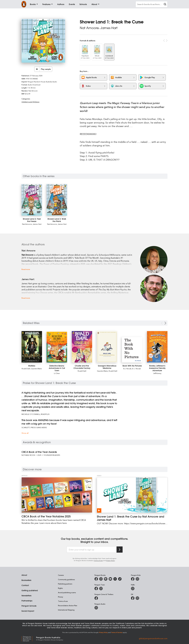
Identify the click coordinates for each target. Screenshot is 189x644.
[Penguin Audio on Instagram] (96, 608)
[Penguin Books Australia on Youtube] (110, 579)
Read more (26, 269)
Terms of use (63, 601)
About (24, 575)
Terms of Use (98, 560)
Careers (61, 575)
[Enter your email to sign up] (92, 550)
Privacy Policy (111, 560)
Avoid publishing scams (67, 592)
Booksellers (26, 580)
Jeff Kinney (157, 373)
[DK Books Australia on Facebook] (133, 598)
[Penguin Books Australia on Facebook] (96, 579)
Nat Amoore (89, 28)
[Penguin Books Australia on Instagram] (101, 579)
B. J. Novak (137, 368)
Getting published (30, 590)
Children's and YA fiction (30, 102)
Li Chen (57, 373)
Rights (60, 588)
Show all (25, 433)
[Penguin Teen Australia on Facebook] (96, 589)
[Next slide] (165, 323)
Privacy (61, 597)
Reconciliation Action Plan (68, 605)
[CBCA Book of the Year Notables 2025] (57, 495)
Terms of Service (117, 632)
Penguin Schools (29, 606)
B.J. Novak (127, 368)
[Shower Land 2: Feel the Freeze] (32, 200)
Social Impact (28, 611)
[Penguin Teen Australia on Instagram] (101, 589)
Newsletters (26, 596)
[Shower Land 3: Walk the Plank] (57, 200)
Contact (25, 585)
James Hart (109, 28)
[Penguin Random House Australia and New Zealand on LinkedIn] (115, 579)
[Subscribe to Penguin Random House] (120, 550)
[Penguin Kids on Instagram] (137, 579)
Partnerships (27, 601)
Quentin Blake (36, 368)
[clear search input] (165, 5)
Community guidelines (66, 579)
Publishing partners (65, 584)
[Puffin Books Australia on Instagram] (133, 589)
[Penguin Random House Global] (29, 638)
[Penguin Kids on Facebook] (133, 579)
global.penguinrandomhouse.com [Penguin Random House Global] (153, 638)
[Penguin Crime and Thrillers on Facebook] (96, 598)
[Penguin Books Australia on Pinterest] (106, 579)
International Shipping (66, 610)
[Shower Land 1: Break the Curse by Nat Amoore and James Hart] (132, 495)
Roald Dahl (26, 368)
